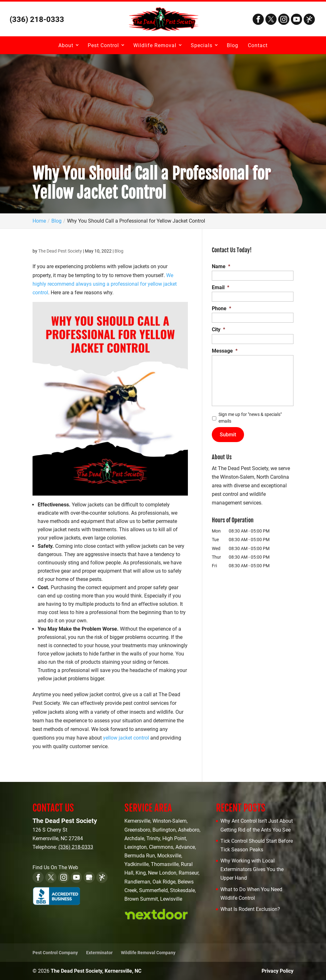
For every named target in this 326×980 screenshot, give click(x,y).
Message (225, 351)
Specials (202, 45)
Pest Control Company (55, 953)
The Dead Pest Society (60, 251)
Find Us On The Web (55, 867)
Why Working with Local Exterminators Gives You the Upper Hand (252, 869)
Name (221, 266)
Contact (258, 45)
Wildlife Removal (155, 45)
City (219, 329)
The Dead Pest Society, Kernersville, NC (96, 971)
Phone (222, 308)
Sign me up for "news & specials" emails (250, 418)
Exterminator (99, 953)
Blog (233, 45)
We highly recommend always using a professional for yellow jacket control (105, 284)
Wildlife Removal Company (148, 953)
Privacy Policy (278, 971)
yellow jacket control (126, 738)
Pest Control (103, 45)
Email (221, 287)
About (66, 45)
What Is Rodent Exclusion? (250, 909)
